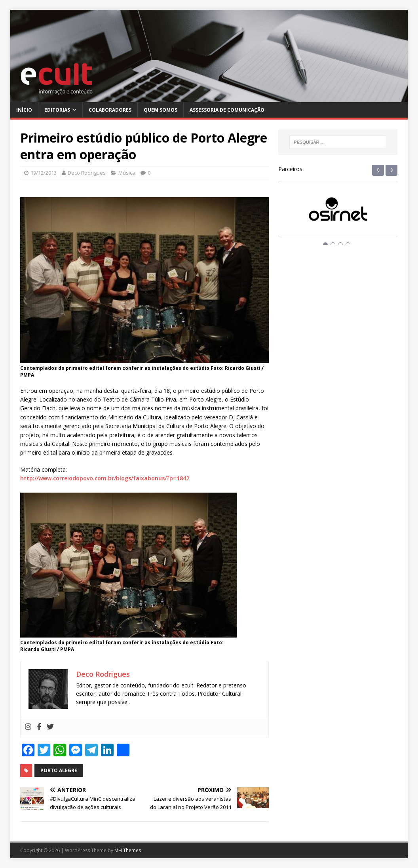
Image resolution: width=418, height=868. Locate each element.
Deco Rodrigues (87, 173)
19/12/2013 (44, 173)
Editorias (57, 110)
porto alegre (59, 770)
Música (127, 173)
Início (24, 110)
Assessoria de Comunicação (227, 110)
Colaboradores (110, 110)
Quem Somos (161, 110)
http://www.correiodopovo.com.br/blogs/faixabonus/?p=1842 (105, 478)
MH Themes (128, 850)
